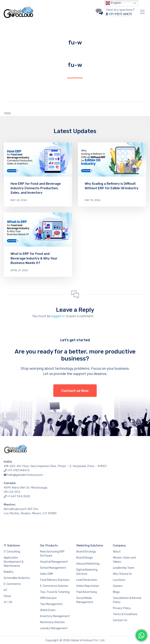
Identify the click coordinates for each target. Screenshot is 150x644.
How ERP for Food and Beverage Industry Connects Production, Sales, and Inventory (36, 188)
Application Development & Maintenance (14, 562)
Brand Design (85, 558)
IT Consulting (12, 552)
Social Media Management (85, 600)
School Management (53, 568)
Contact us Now (75, 391)
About (117, 552)
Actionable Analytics (17, 578)
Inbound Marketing (88, 564)
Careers (118, 586)
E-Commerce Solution (54, 586)
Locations (119, 580)
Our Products (49, 545)
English (113, 3)
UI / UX (8, 602)
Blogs (116, 592)
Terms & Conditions (125, 614)
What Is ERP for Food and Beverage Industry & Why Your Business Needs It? (34, 258)
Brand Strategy (86, 552)
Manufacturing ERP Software (52, 554)
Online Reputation (88, 586)
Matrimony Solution (52, 622)
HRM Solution (48, 598)
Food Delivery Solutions (55, 580)
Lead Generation (87, 580)
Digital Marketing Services (87, 572)
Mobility (9, 572)
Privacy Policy (122, 608)
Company (119, 545)
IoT (6, 590)
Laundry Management (54, 628)
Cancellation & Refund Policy (127, 600)
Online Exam (48, 610)
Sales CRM (46, 574)
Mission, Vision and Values (124, 560)
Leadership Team (124, 568)
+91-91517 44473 (120, 14)
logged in (58, 316)
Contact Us (120, 620)
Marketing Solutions (90, 545)
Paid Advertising (87, 592)
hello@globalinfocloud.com (25, 475)
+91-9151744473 (18, 470)
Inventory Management (55, 616)
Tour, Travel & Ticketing (55, 592)
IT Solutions (12, 545)
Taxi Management (51, 604)
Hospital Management (54, 562)
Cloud (7, 596)
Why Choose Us (122, 574)
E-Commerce (12, 584)
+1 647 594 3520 (19, 496)
